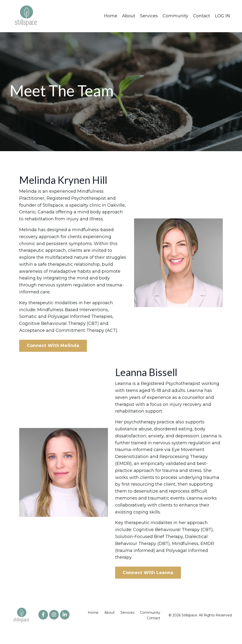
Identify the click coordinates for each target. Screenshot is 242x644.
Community (175, 16)
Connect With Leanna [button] (148, 573)
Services (149, 16)
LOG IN (222, 16)
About (129, 16)
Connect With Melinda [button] (53, 346)
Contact (202, 16)
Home (111, 16)
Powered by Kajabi (217, 632)
